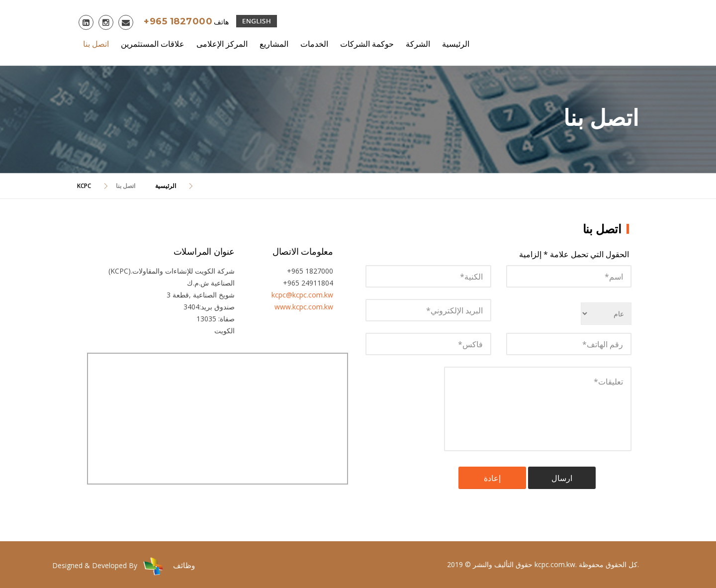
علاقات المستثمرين (153, 44)
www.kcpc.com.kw (304, 307)
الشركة (418, 44)
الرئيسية (456, 44)
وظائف (184, 565)
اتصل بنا (96, 44)
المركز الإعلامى (222, 44)
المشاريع (274, 44)
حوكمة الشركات (367, 44)
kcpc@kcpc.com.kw (302, 295)
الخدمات (314, 44)
